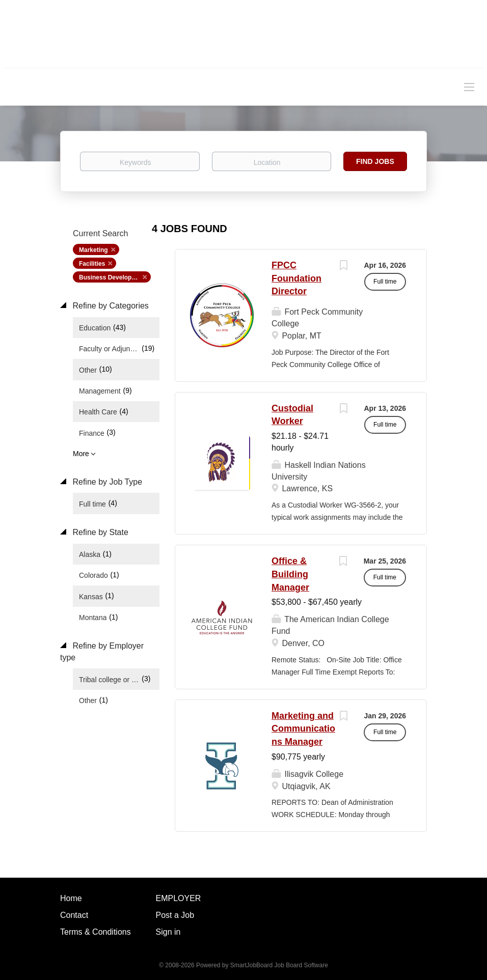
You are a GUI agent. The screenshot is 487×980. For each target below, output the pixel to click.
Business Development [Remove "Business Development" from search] (113, 277)
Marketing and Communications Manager (303, 729)
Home (71, 898)
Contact (74, 915)
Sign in (168, 932)
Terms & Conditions (96, 932)
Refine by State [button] (99, 532)
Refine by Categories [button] (110, 306)
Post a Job (175, 915)
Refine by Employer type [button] (102, 652)
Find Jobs (375, 161)
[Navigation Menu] (469, 87)
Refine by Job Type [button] (106, 482)
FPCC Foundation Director (296, 278)
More (81, 454)
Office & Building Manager (290, 574)
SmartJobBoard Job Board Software (279, 965)
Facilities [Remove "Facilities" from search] (92, 264)
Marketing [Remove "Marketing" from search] (93, 250)
